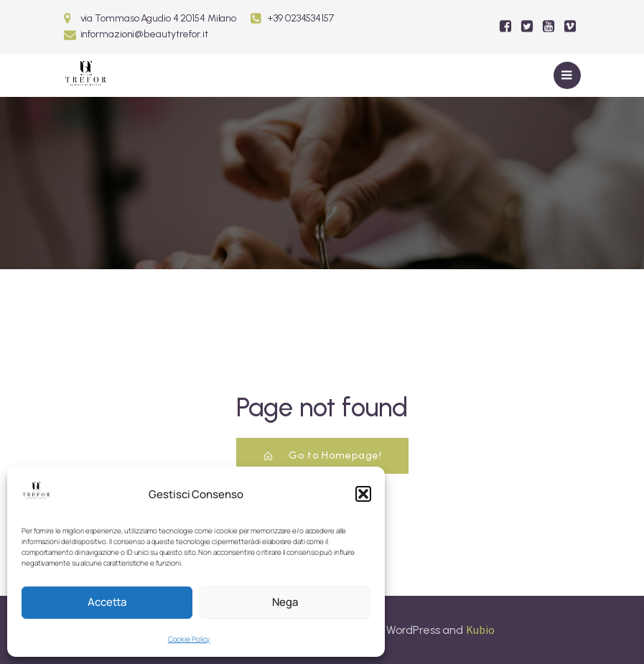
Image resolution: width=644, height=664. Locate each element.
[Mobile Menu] (567, 75)
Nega (285, 602)
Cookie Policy (189, 639)
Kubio (480, 630)
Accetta (107, 602)
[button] (363, 494)
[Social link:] (505, 27)
